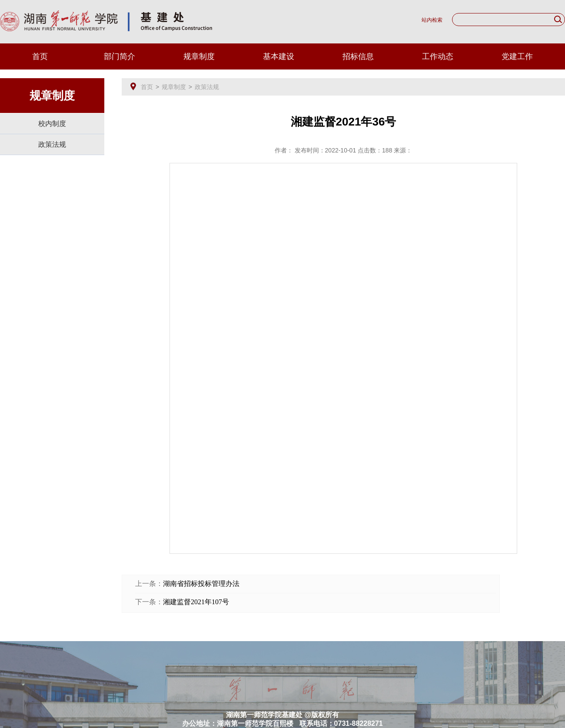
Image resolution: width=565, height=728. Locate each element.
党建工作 (517, 56)
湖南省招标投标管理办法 (201, 584)
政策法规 (52, 144)
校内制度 (52, 124)
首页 (40, 56)
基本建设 (279, 56)
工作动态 (438, 56)
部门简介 (120, 56)
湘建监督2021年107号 (196, 602)
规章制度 (199, 56)
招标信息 (358, 56)
